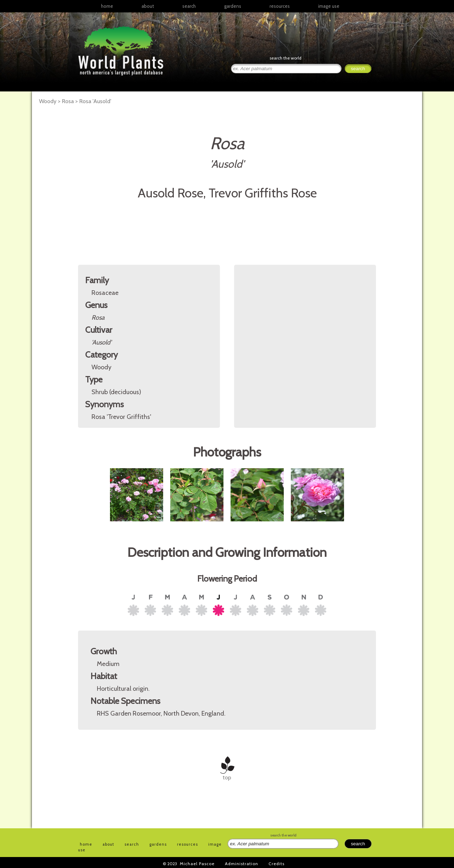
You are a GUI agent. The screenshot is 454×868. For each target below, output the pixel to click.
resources (187, 844)
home (107, 6)
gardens (233, 6)
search (189, 6)
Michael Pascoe (197, 864)
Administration (242, 864)
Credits (276, 864)
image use (329, 6)
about (148, 6)
